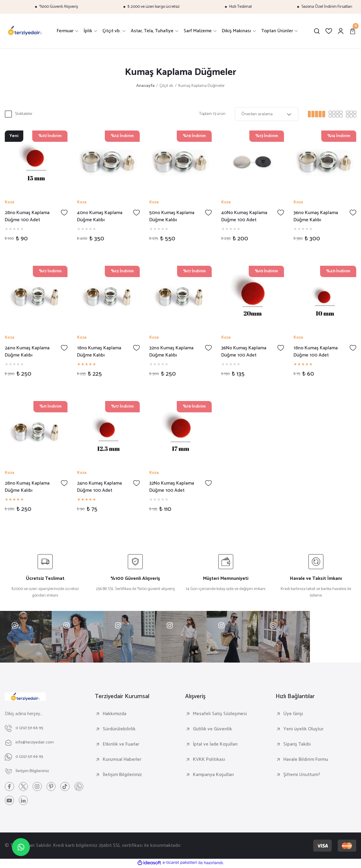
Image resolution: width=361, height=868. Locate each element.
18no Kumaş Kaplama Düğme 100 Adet (316, 352)
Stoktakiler (24, 114)
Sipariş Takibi (297, 744)
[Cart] (353, 31)
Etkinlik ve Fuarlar (121, 744)
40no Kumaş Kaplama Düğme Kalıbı (100, 216)
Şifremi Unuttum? (302, 775)
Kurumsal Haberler (122, 760)
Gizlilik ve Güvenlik (212, 729)
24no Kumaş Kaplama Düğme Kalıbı (27, 352)
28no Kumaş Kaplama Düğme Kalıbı (27, 487)
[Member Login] (341, 31)
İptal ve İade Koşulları (215, 744)
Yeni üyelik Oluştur (303, 729)
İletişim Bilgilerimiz (122, 775)
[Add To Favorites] (64, 213)
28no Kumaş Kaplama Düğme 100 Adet (27, 216)
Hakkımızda (115, 714)
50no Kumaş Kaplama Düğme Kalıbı (172, 216)
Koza (10, 202)
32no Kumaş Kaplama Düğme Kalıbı (171, 352)
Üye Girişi (293, 714)
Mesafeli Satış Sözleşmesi (220, 714)
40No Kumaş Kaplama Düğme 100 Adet (244, 216)
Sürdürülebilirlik (119, 729)
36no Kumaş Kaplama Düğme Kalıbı (316, 216)
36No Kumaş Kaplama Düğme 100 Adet (244, 352)
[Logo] (25, 31)
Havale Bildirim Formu (306, 760)
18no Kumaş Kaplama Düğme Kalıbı (99, 352)
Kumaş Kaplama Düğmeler (202, 86)
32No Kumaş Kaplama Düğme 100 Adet (172, 487)
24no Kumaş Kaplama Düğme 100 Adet (99, 487)
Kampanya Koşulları (213, 775)
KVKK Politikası (209, 760)
